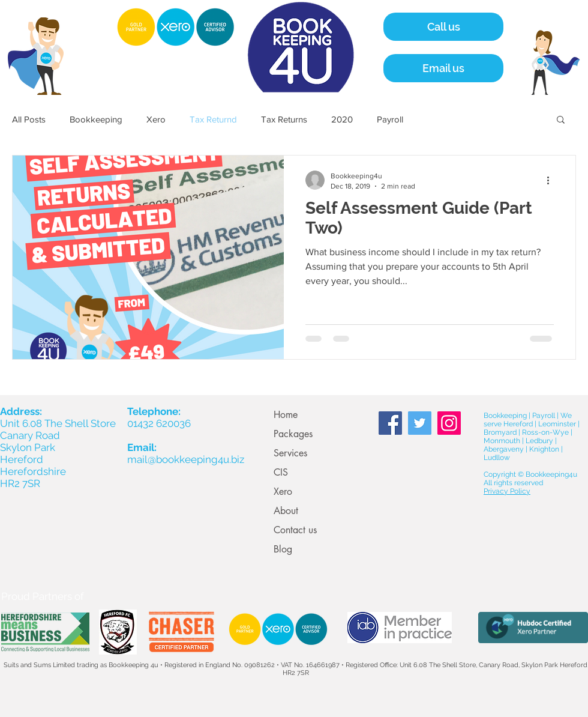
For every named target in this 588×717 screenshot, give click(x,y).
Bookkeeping (96, 119)
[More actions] (552, 180)
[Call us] (443, 27)
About (286, 511)
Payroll (390, 119)
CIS (281, 472)
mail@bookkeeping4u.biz (186, 459)
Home (286, 415)
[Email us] (443, 68)
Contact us (295, 530)
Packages (293, 434)
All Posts (29, 119)
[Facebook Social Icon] (390, 423)
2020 (342, 119)
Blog (283, 549)
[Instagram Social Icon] (449, 423)
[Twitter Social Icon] (420, 423)
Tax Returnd (213, 119)
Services (290, 453)
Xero (156, 119)
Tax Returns (284, 119)
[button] (561, 120)
